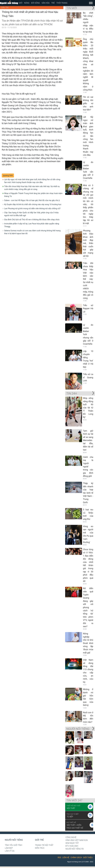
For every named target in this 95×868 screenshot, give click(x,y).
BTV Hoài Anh (72, 846)
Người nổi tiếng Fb (74, 849)
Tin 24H (72, 393)
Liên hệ (66, 857)
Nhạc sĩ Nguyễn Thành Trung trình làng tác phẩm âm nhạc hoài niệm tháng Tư (33, 195)
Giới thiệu (88, 857)
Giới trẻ (39, 840)
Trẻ (53, 3)
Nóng (27, 3)
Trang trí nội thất (44, 845)
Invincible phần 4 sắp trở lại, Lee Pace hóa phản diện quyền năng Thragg (32, 225)
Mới (21, 3)
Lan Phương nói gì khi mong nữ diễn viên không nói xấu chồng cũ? (32, 209)
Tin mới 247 (74, 800)
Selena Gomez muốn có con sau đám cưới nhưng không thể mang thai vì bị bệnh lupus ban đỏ (32, 232)
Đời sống (36, 3)
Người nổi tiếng (14, 840)
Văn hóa (46, 3)
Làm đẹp (9, 848)
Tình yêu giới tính (13, 845)
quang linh (8, 175)
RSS (59, 857)
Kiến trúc (40, 848)
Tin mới (72, 8)
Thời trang (62, 3)
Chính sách (76, 857)
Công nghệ (71, 837)
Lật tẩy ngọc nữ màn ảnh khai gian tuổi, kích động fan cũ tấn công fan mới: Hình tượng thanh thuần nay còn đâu (32, 181)
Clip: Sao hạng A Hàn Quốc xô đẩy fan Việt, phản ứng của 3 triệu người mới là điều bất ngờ (31, 214)
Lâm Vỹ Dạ (10, 851)
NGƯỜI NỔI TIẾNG (78, 729)
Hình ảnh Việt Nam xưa (77, 840)
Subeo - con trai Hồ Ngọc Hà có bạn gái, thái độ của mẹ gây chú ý (32, 200)
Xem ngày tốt (72, 843)
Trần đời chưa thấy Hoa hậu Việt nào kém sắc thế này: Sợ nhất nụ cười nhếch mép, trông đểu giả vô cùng (32, 188)
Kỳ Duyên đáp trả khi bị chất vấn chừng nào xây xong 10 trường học (33, 204)
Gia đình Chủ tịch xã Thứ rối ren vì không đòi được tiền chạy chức (32, 220)
